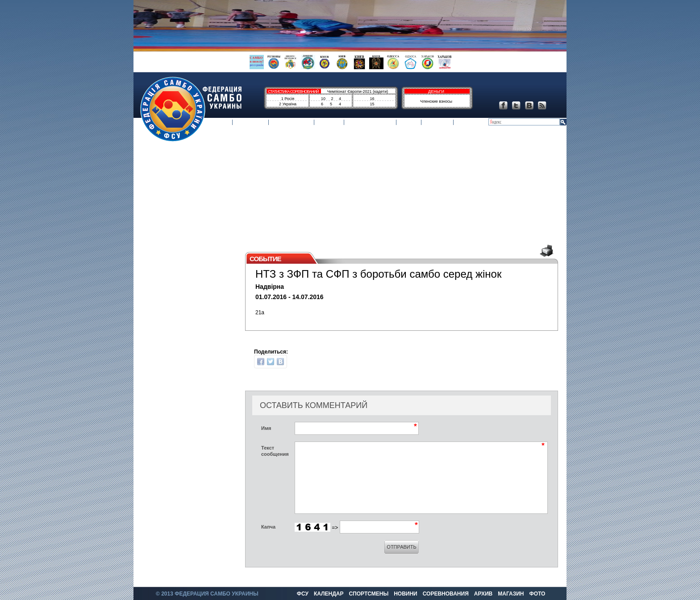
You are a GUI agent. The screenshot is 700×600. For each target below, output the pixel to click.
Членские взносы (436, 101)
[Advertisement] (346, 188)
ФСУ (224, 123)
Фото (465, 123)
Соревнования (370, 123)
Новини (329, 123)
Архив (409, 123)
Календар (250, 123)
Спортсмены (292, 123)
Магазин (437, 123)
